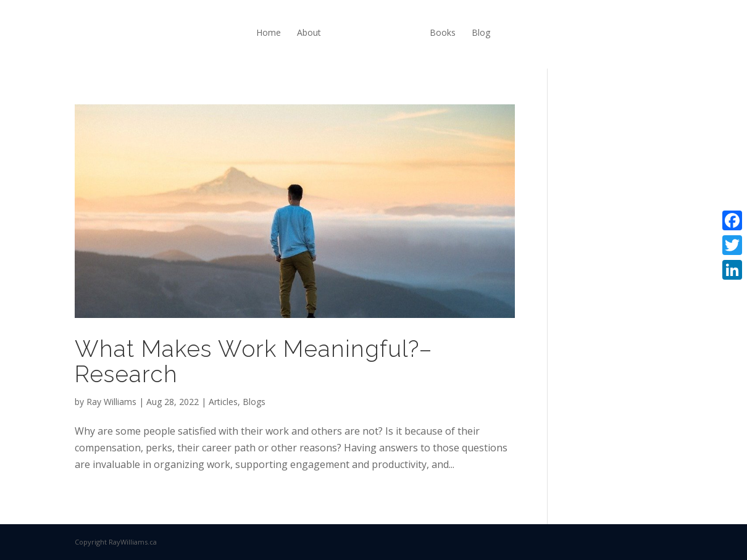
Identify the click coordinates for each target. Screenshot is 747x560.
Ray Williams (111, 402)
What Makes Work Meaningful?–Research (253, 361)
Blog (481, 32)
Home (269, 32)
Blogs (254, 402)
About (309, 32)
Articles (223, 402)
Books (443, 32)
